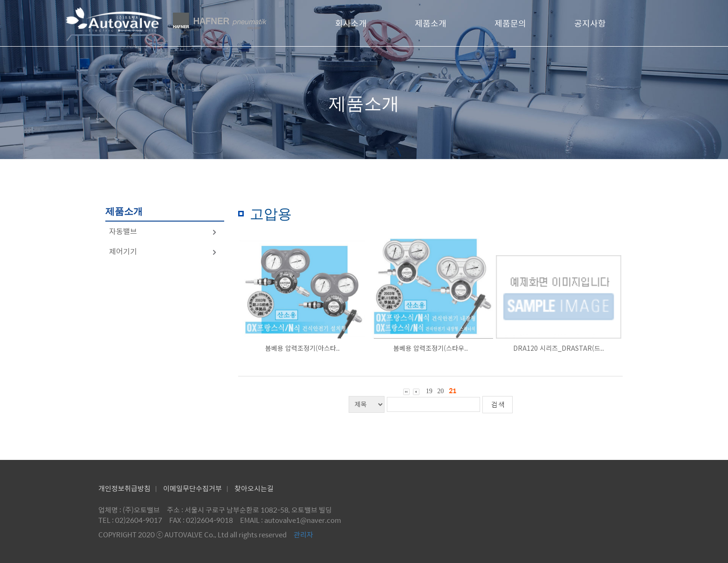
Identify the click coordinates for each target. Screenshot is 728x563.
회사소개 (351, 23)
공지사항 (590, 23)
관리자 (303, 534)
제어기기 (163, 251)
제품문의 (510, 23)
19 (429, 391)
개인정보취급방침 (124, 488)
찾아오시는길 (254, 488)
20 (440, 391)
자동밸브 (163, 231)
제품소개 (431, 23)
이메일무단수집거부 (192, 488)
